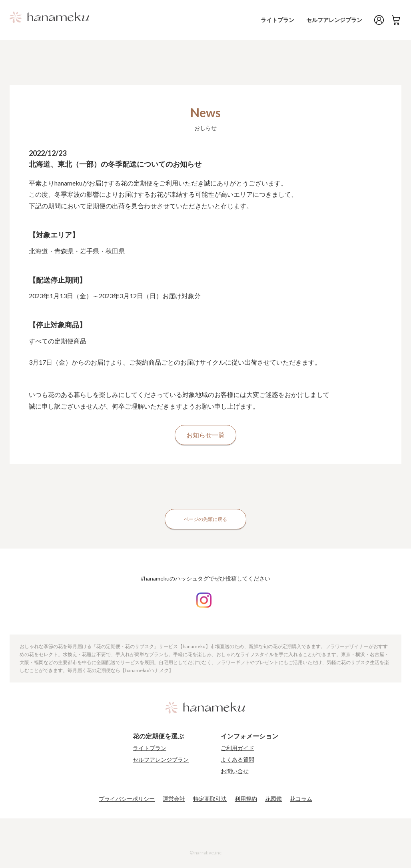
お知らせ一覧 (205, 435)
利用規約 (246, 799)
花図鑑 (273, 799)
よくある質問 (237, 760)
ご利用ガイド (237, 748)
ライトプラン (283, 20)
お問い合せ (235, 771)
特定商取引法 (210, 799)
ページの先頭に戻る (205, 519)
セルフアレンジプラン (336, 20)
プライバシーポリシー (127, 799)
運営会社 (174, 799)
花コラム (301, 799)
